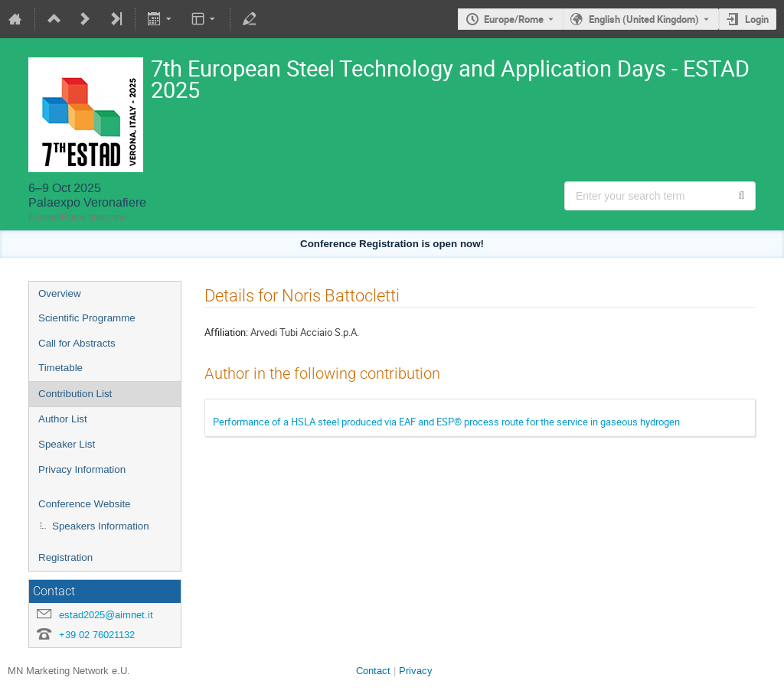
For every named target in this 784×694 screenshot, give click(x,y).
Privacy (416, 671)
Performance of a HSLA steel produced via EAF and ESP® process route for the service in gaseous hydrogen (446, 422)
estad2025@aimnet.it (106, 615)
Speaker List (67, 444)
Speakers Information (101, 526)
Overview (60, 293)
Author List (63, 419)
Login (757, 19)
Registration (65, 557)
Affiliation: (226, 332)
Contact (373, 671)
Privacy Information (82, 469)
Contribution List (75, 394)
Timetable (60, 368)
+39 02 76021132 (97, 635)
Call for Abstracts (77, 343)
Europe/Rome (514, 19)
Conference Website (85, 504)
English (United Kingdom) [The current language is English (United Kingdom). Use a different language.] (644, 19)
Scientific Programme (87, 318)
